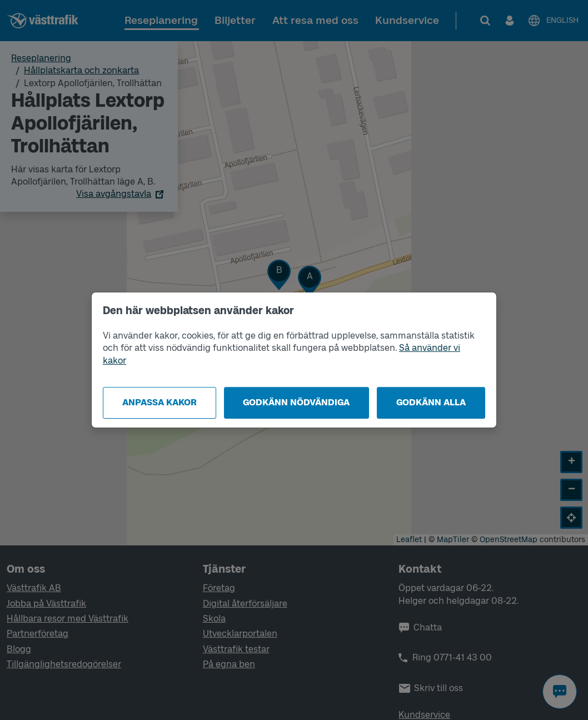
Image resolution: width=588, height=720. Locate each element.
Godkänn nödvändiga (296, 402)
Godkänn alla (431, 402)
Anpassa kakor (160, 402)
